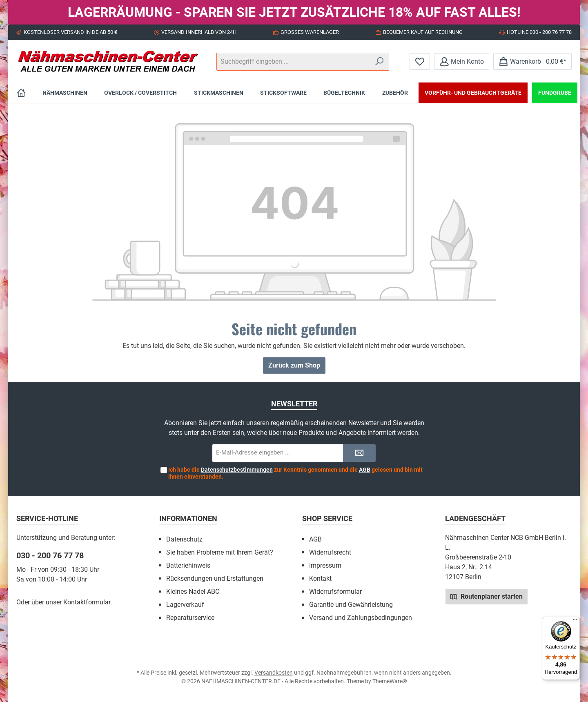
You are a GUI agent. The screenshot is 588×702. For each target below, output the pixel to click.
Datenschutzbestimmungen (237, 470)
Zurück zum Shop (294, 365)
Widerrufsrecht (330, 552)
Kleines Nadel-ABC (193, 592)
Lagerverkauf (185, 605)
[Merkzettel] (420, 61)
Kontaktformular (87, 602)
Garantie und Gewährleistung (351, 605)
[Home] (21, 93)
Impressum (325, 565)
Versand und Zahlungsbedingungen (361, 618)
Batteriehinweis (188, 565)
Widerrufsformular (335, 592)
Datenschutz (184, 539)
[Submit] (359, 453)
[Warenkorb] (532, 61)
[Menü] (575, 622)
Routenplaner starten (487, 596)
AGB (365, 470)
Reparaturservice (190, 618)
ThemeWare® (390, 681)
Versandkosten (274, 673)
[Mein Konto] (462, 61)
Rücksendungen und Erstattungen (215, 578)
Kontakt (320, 578)
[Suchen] (380, 62)
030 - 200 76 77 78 (50, 555)
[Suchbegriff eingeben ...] (293, 62)
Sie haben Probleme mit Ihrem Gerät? (220, 552)
